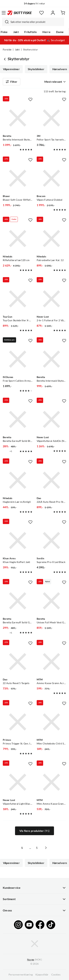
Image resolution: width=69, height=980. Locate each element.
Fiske (4, 32)
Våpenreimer (11, 69)
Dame (60, 32)
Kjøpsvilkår (42, 975)
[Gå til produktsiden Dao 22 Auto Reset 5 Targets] (18, 662)
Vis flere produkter (34, 831)
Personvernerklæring (21, 975)
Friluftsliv (31, 32)
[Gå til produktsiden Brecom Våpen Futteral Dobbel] (52, 178)
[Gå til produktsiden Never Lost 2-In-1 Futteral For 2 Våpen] (52, 299)
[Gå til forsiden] (20, 13)
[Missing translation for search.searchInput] (5, 22)
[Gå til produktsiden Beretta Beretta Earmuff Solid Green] (18, 601)
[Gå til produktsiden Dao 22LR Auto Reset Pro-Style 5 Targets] (52, 480)
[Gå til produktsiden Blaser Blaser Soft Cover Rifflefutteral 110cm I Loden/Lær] (18, 178)
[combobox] (33, 22)
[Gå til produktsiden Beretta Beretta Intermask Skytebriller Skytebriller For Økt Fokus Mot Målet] (18, 118)
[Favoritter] (41, 13)
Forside (7, 50)
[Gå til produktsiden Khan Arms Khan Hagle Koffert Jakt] (18, 541)
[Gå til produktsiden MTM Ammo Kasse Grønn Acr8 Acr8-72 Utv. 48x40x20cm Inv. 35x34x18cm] (52, 662)
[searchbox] (36, 22)
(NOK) (34, 960)
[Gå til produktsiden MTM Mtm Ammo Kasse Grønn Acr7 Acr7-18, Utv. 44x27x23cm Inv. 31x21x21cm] (52, 782)
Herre (46, 32)
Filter (12, 82)
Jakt (16, 32)
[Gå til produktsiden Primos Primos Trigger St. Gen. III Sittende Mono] (18, 722)
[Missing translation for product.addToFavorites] (30, 99)
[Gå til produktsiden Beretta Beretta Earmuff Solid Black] (18, 420)
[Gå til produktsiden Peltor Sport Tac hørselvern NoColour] (52, 118)
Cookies (56, 975)
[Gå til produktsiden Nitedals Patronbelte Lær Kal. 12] (52, 239)
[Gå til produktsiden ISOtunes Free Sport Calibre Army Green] (18, 359)
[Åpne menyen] (4, 13)
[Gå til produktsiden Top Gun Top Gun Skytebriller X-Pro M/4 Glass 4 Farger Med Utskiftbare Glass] (18, 299)
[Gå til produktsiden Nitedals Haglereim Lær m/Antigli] (18, 480)
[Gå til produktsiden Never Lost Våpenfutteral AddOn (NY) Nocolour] (52, 420)
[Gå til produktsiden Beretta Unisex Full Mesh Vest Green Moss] (52, 601)
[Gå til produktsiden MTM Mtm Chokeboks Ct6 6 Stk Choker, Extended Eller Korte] (52, 722)
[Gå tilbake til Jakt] (5, 59)
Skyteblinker (36, 69)
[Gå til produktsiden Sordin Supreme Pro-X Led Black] (52, 541)
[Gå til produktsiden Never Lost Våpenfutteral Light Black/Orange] (18, 782)
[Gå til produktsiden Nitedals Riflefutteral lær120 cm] (18, 239)
